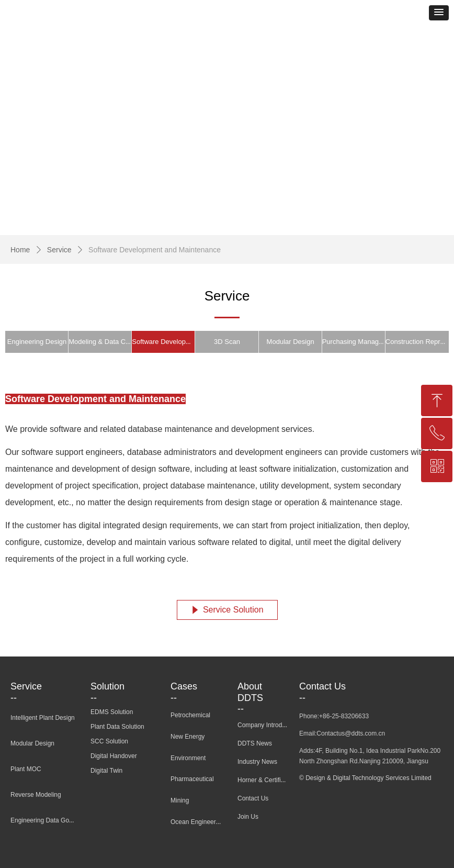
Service (59, 250)
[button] (439, 13)
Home (20, 250)
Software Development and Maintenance (155, 250)
